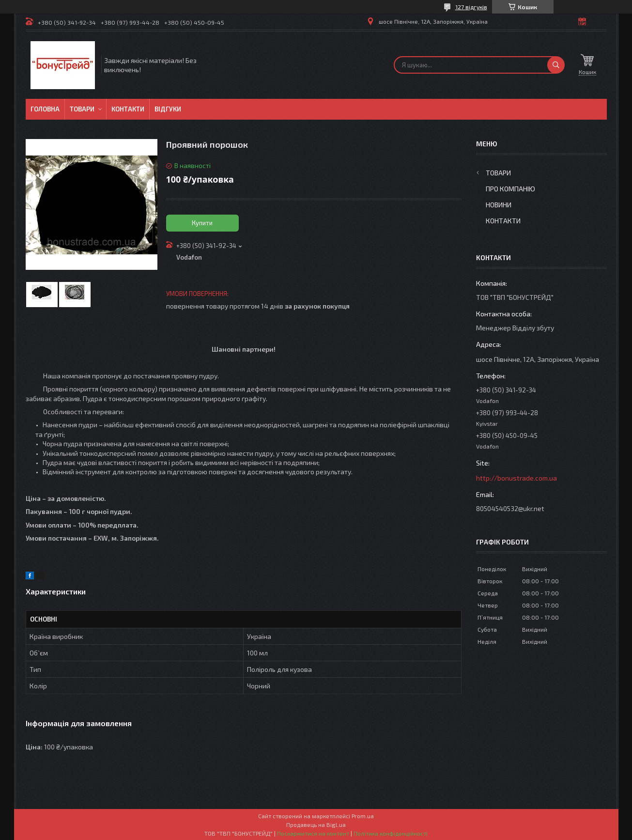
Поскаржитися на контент (313, 833)
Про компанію (510, 189)
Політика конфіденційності (391, 833)
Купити (202, 223)
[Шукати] (556, 65)
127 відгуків (471, 7)
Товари (82, 109)
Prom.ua (363, 816)
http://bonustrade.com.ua (516, 478)
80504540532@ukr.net (510, 508)
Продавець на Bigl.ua (316, 824)
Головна (45, 109)
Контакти (128, 109)
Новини (499, 205)
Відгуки (168, 109)
